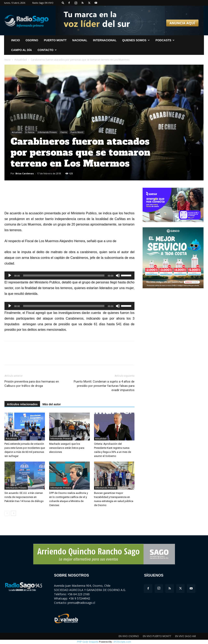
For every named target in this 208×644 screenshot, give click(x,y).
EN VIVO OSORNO (129, 636)
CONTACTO (47, 50)
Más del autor (52, 404)
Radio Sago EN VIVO (43, 3)
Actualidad (21, 60)
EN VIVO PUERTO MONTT (157, 636)
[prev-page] (7, 513)
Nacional (80, 40)
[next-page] (14, 513)
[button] (63, 3)
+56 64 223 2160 (79, 594)
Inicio (8, 60)
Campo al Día (22, 50)
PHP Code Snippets (88, 642)
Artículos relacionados (22, 404)
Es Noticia (30, 132)
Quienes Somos (136, 40)
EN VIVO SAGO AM (185, 636)
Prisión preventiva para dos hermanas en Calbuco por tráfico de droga (32, 384)
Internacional (105, 40)
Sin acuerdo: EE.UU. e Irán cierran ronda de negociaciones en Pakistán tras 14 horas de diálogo (24, 497)
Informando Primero (47, 132)
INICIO (16, 40)
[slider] (64, 275)
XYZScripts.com (122, 642)
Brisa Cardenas (25, 173)
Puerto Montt (55, 40)
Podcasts (165, 40)
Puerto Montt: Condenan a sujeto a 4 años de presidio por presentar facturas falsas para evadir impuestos (104, 386)
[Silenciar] (118, 275)
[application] (69, 275)
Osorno (32, 40)
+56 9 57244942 (79, 598)
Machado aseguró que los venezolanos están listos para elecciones (67, 448)
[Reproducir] (10, 275)
